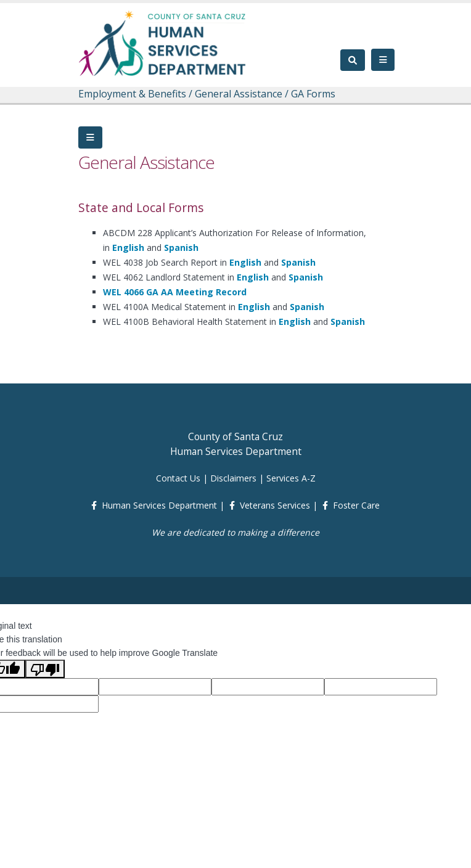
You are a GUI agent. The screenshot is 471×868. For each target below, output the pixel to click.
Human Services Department (159, 505)
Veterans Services (275, 505)
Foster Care (356, 505)
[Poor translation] (45, 669)
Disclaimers (233, 478)
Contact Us (178, 478)
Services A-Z (291, 478)
